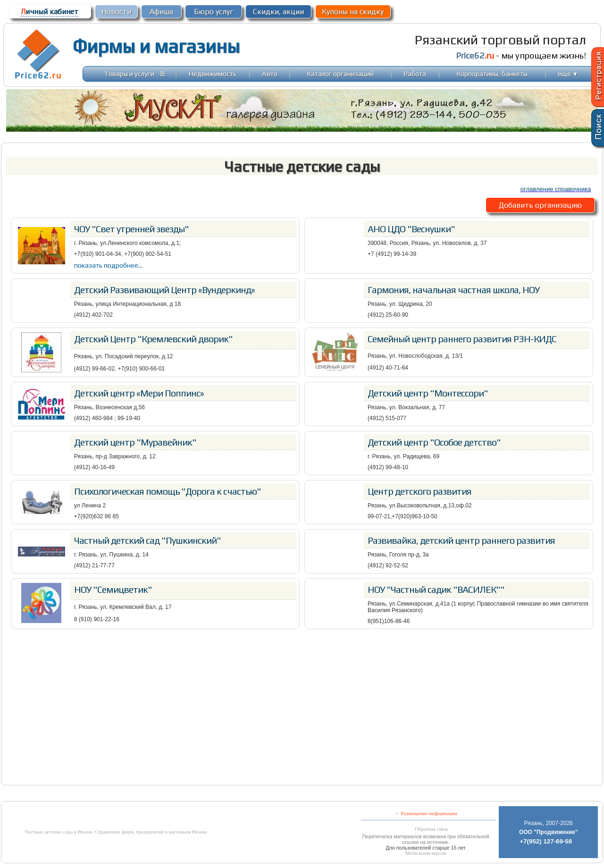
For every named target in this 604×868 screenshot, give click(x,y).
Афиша (161, 12)
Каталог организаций (340, 73)
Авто (270, 73)
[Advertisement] (302, 707)
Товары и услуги (129, 73)
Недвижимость (213, 73)
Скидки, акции (278, 12)
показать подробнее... (108, 265)
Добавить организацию (540, 205)
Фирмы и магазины (156, 46)
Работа (415, 73)
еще (568, 73)
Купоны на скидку (353, 12)
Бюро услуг (214, 12)
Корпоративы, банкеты (492, 73)
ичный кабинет (50, 12)
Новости (116, 12)
